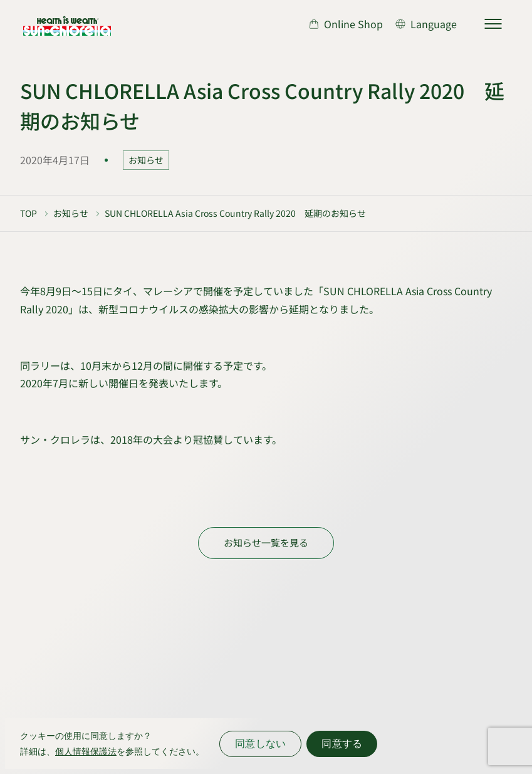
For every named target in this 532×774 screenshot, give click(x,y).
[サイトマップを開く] (493, 24)
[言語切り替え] (426, 24)
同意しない (260, 744)
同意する (342, 744)
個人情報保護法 (86, 751)
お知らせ (146, 160)
